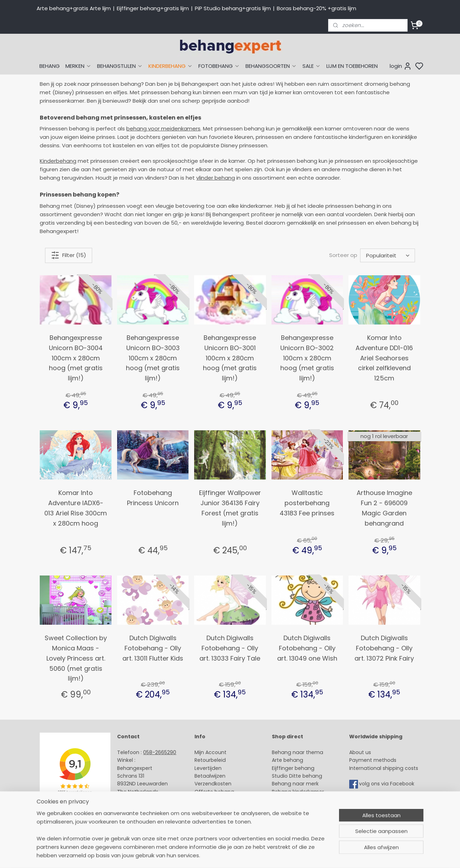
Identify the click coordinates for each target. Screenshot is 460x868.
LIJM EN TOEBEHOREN (352, 66)
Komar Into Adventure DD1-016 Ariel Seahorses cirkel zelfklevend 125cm (384, 358)
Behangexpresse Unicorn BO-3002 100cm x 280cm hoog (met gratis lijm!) (307, 358)
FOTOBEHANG (219, 66)
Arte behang (287, 760)
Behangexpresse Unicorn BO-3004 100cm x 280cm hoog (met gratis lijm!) (76, 358)
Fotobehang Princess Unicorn (153, 498)
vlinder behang (216, 178)
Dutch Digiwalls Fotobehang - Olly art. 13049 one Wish (307, 648)
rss (296, 855)
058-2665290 (160, 752)
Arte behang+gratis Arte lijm (74, 8)
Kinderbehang (58, 161)
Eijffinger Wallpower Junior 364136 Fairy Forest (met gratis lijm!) (230, 508)
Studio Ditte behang (297, 776)
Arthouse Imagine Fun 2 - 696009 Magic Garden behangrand (384, 508)
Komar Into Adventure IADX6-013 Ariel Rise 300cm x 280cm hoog (76, 508)
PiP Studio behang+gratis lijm (233, 8)
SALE (312, 66)
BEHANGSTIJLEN (120, 66)
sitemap (282, 855)
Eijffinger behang (293, 768)
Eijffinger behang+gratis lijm (153, 8)
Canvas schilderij (293, 823)
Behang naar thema (298, 752)
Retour (203, 760)
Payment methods (373, 760)
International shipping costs (384, 768)
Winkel (202, 799)
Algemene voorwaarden (225, 815)
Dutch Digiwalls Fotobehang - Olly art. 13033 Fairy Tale (230, 648)
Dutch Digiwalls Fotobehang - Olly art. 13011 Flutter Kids (153, 648)
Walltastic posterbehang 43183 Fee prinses (307, 503)
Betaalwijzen (210, 776)
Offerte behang (214, 792)
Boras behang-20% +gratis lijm (317, 8)
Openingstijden (136, 808)
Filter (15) (69, 255)
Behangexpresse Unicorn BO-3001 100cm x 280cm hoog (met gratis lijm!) (230, 358)
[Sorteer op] (388, 255)
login (401, 66)
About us (360, 752)
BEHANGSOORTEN (271, 66)
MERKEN (78, 66)
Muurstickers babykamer (302, 799)
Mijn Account (210, 752)
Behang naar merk (295, 784)
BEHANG (50, 66)
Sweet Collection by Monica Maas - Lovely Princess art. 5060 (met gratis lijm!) (76, 658)
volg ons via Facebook (387, 784)
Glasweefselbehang (297, 808)
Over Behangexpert (219, 808)
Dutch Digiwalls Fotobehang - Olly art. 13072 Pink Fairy (384, 648)
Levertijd (205, 768)
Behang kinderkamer (298, 792)
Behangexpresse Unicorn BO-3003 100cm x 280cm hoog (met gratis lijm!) (153, 358)
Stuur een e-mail (139, 799)
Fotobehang (287, 815)
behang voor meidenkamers (163, 128)
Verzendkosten (213, 784)
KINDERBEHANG (171, 66)
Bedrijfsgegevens (139, 815)
